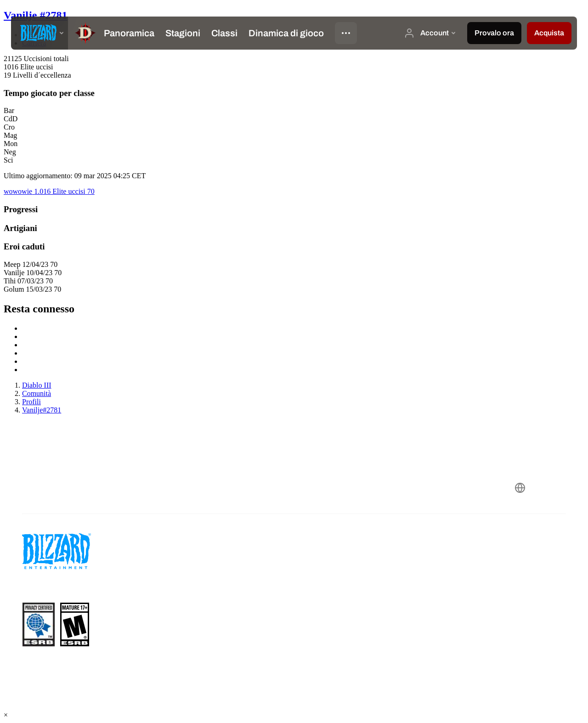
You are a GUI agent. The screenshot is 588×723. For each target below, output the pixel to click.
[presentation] (40, 33)
